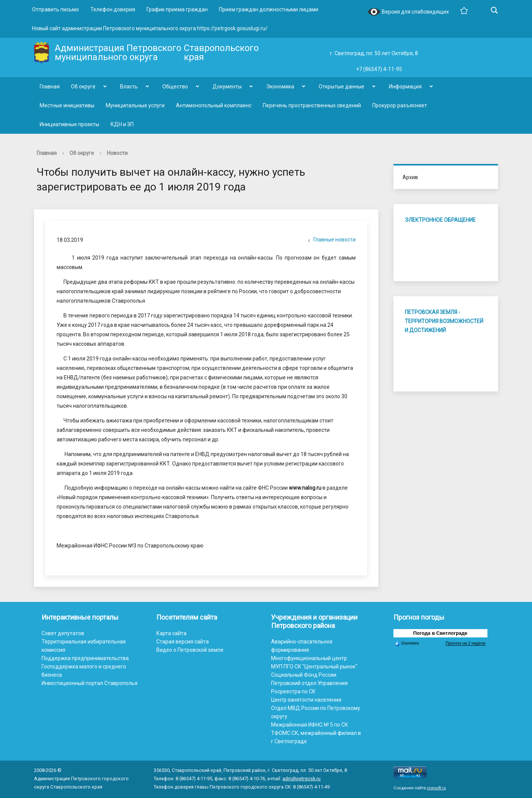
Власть (129, 87)
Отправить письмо (56, 9)
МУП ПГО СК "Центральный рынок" (314, 667)
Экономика (280, 87)
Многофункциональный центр (309, 658)
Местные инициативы (67, 105)
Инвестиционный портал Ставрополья (89, 683)
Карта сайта (171, 633)
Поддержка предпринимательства (85, 658)
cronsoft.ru (436, 788)
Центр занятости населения (306, 700)
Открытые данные (342, 87)
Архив (410, 177)
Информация (405, 87)
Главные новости (331, 240)
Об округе (83, 87)
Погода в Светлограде (440, 633)
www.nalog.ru (305, 488)
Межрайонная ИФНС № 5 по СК (310, 725)
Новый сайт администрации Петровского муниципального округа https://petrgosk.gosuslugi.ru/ (150, 28)
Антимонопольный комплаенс (214, 105)
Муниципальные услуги (135, 105)
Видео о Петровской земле (190, 650)
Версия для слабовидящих (408, 12)
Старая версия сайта (183, 642)
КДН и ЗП (122, 124)
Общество (175, 87)
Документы (227, 87)
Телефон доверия (113, 9)
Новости (117, 153)
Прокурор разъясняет (400, 105)
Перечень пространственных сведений (312, 105)
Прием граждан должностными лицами (269, 9)
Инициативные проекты (69, 124)
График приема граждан (177, 9)
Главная (50, 87)
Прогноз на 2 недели (465, 643)
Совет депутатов (63, 633)
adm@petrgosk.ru (301, 779)
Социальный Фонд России (304, 675)
